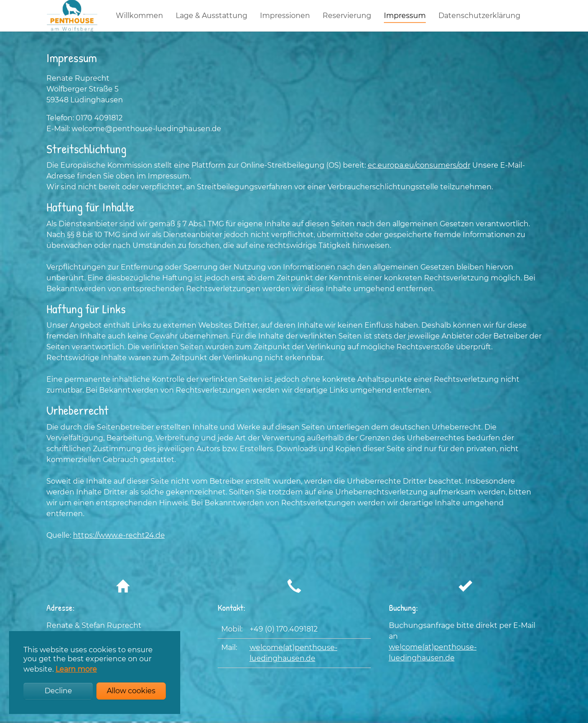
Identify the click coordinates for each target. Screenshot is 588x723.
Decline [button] (58, 691)
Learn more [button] (76, 669)
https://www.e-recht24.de (119, 553)
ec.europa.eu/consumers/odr (419, 183)
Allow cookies (131, 691)
